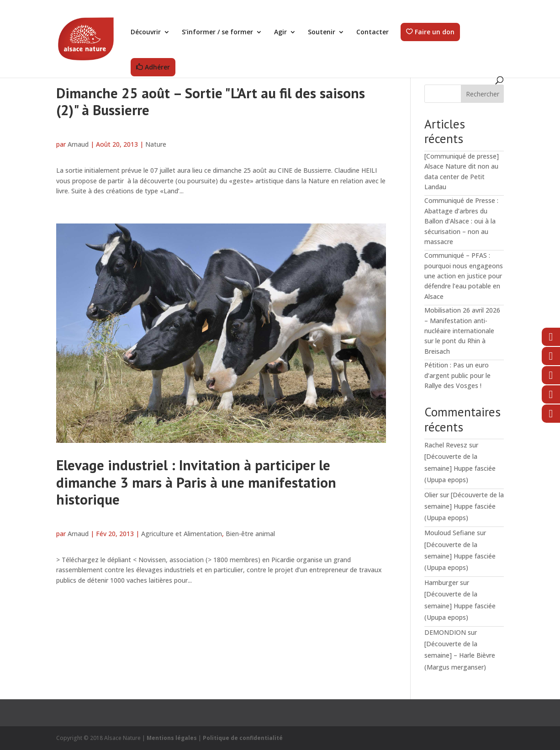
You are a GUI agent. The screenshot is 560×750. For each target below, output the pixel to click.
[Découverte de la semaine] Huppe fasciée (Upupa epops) (460, 468)
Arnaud (78, 144)
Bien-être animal (250, 534)
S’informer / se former (217, 32)
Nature (156, 144)
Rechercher (483, 94)
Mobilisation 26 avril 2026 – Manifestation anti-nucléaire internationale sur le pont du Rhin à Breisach (462, 331)
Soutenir (322, 32)
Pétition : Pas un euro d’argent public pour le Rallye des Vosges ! (457, 375)
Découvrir (146, 32)
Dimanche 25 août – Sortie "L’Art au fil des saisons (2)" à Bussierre (211, 101)
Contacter (372, 32)
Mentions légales (172, 738)
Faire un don (435, 32)
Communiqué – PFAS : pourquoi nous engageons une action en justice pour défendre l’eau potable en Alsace (464, 276)
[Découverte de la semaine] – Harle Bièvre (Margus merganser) (460, 655)
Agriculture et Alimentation (182, 534)
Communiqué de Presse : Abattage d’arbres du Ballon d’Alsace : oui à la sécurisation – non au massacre (461, 221)
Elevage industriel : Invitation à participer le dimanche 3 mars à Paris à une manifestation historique (196, 482)
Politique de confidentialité (243, 738)
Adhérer (157, 67)
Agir (280, 32)
